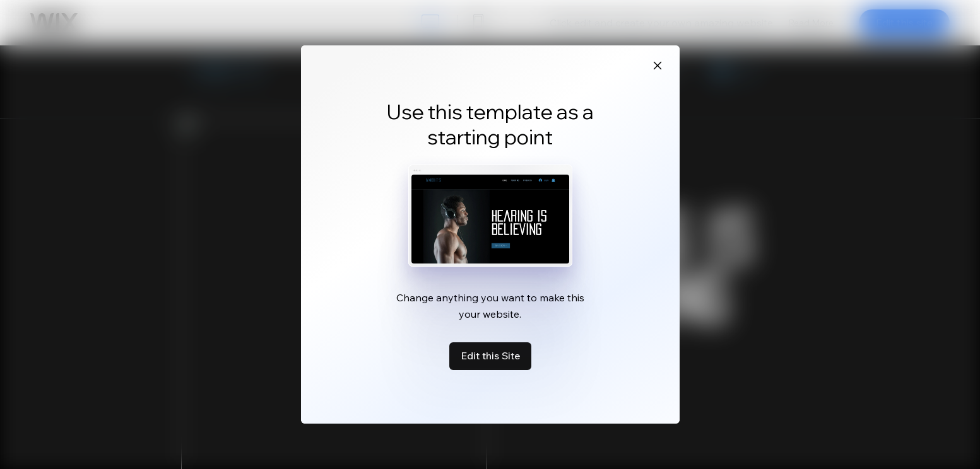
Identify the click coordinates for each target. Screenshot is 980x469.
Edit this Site (490, 356)
